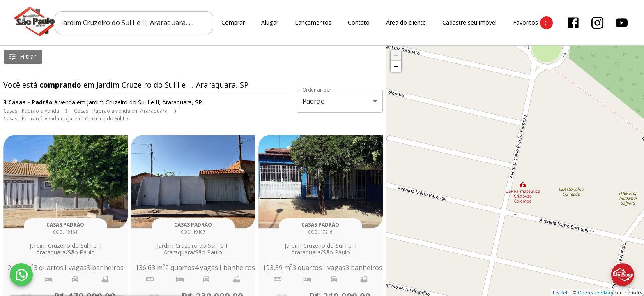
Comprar (233, 23)
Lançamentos (313, 23)
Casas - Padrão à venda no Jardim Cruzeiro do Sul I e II (68, 119)
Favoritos (533, 23)
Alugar (270, 23)
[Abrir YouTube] (622, 23)
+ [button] (396, 55)
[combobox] (134, 23)
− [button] (396, 66)
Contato (359, 23)
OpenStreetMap (596, 293)
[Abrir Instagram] (597, 23)
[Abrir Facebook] (573, 23)
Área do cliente (406, 23)
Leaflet (560, 293)
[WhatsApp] (21, 275)
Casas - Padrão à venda (31, 111)
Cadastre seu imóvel (469, 23)
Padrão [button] (314, 101)
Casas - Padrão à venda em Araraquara (121, 111)
